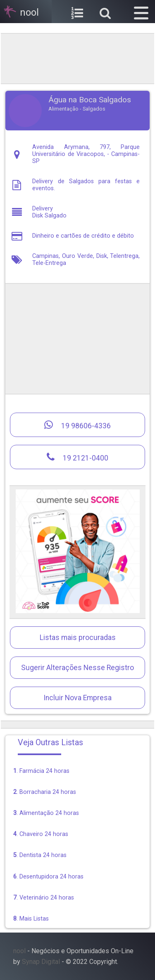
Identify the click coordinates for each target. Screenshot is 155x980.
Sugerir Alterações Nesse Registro (77, 668)
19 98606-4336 (77, 425)
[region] (78, 58)
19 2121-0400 (77, 457)
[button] (141, 12)
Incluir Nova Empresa (77, 698)
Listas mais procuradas (78, 638)
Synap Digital (41, 962)
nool (19, 951)
